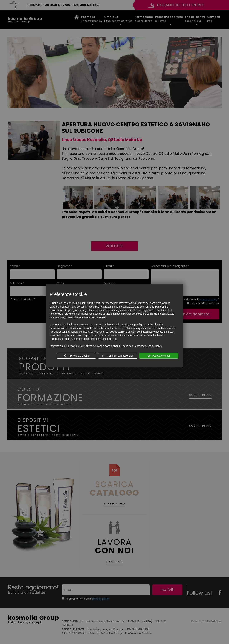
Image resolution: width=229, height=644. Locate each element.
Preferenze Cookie (76, 356)
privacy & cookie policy (149, 346)
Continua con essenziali (118, 356)
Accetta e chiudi (159, 356)
